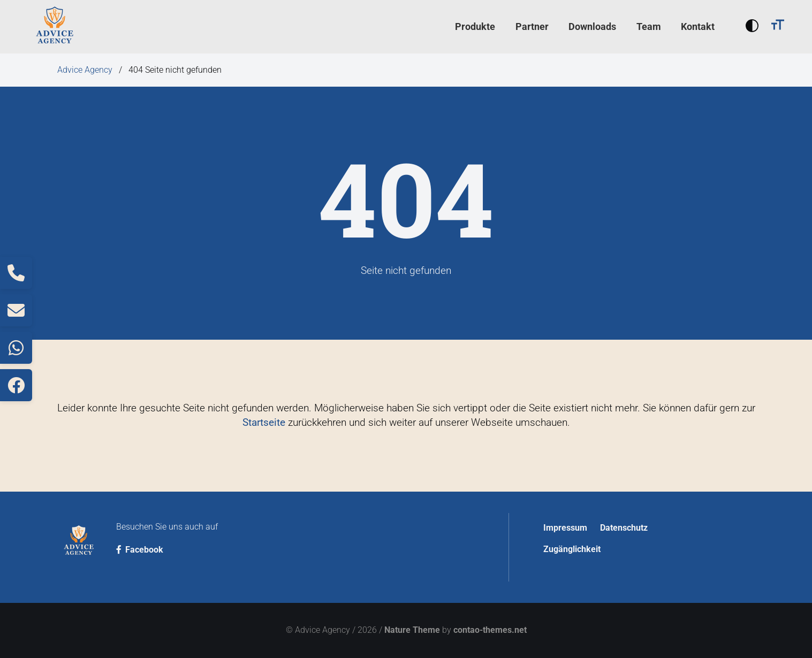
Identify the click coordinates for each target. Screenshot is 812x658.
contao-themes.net (490, 630)
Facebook (140, 550)
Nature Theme (412, 630)
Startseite (264, 422)
